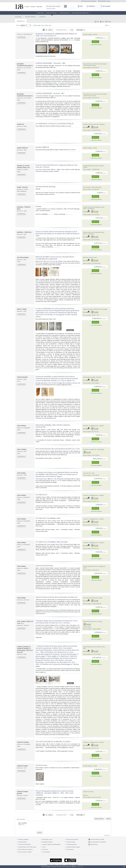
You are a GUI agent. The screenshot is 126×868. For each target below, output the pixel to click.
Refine (108, 25)
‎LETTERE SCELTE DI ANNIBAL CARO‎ (48, 518)
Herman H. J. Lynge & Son (90, 449)
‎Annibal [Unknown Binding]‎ (45, 187)
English (49, 865)
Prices (44, 847)
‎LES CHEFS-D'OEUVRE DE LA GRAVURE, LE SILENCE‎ (53, 742)
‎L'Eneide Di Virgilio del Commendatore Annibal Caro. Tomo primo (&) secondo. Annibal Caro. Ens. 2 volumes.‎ (56, 622)
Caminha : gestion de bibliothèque (51, 844)
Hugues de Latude (88, 309)
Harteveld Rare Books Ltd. (90, 621)
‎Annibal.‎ (38, 206)
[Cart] (80, 6)
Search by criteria (51, 9)
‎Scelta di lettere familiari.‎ (45, 566)
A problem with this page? (72, 847)
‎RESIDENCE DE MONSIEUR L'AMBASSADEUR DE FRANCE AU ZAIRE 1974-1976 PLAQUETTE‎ (56, 35)
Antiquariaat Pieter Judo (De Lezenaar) (93, 166)
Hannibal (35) (21, 21)
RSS (102, 22)
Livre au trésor (87, 187)
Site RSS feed (93, 844)
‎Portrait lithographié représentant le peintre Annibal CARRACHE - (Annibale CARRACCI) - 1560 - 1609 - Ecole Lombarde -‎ (54, 793)
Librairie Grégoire (88, 34)
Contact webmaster (70, 844)
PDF (97, 22)
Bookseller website (46, 842)
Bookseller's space (104, 1)
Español (76, 865)
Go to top (108, 835)
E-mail (108, 22)
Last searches (21, 819)
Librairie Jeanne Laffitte (89, 377)
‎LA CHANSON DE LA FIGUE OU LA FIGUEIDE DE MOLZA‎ (54, 124)
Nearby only (47, 25)
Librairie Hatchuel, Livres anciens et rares (94, 647)
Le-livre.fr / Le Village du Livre (91, 426)
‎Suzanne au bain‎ (41, 765)
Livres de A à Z (87, 473)
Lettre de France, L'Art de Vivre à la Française (95, 64)
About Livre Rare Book (72, 839)
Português (61, 865)
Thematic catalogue (30, 17)
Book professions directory (80, 13)
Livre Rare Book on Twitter (96, 839)
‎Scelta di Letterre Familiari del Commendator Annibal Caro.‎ (57, 597)
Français (54, 865)
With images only (38, 25)
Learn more (80, 867)
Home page (40, 13)
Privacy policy (69, 849)
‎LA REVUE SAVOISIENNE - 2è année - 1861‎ (50, 93)
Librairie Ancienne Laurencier (91, 124)
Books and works (52, 13)
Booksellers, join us (46, 839)
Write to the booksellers (89, 1)
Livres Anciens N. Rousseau (90, 598)
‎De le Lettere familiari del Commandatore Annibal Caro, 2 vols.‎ (58, 449)
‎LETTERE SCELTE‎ (41, 495)
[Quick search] (56, 6)
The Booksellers (64, 13)
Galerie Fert (86, 792)
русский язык (69, 865)
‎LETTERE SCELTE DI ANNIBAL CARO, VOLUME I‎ (52, 542)
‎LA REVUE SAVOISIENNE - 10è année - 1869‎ (50, 63)
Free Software (46, 852)
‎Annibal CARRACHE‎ (42, 147)
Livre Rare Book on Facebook (97, 842)
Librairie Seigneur (88, 148)
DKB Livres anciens (88, 257)
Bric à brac (45, 849)
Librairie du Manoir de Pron (90, 566)
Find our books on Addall (24, 852)
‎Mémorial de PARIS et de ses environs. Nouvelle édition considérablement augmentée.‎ (55, 258)
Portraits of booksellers (25, 844)
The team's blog (70, 842)
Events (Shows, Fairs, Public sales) (26, 847)
